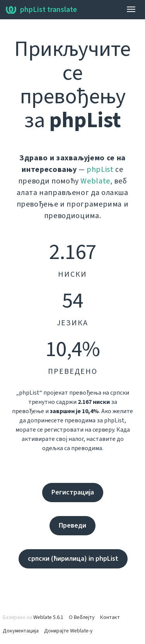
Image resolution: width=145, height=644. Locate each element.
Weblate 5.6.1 (48, 617)
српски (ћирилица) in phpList (73, 559)
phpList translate (41, 10)
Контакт (110, 617)
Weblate (95, 181)
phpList (100, 170)
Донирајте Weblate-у (68, 631)
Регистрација (73, 492)
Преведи (72, 525)
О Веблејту (82, 617)
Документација (21, 631)
